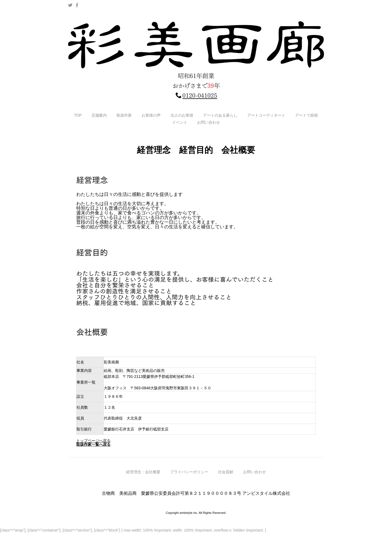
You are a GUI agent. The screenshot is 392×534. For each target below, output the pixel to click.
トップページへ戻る (93, 441)
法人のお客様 (182, 115)
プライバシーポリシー (189, 479)
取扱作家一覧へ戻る (93, 444)
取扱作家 (124, 115)
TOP (78, 115)
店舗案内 (99, 115)
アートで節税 (307, 115)
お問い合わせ (209, 122)
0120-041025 (200, 95)
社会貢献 (226, 479)
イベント (180, 122)
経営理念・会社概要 (143, 479)
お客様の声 (151, 115)
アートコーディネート (266, 115)
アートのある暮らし (220, 115)
